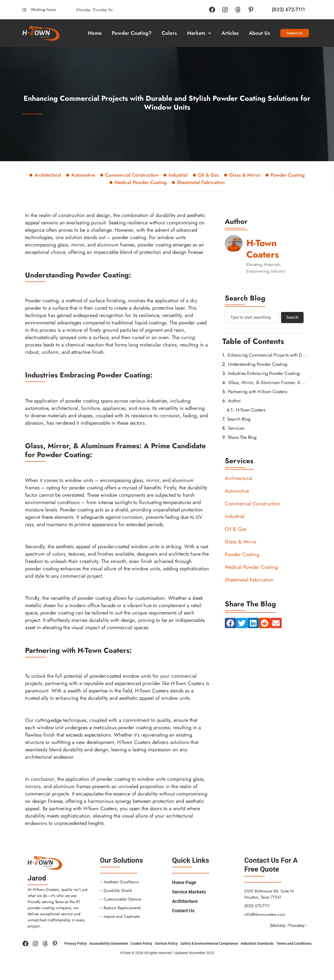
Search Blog (239, 419)
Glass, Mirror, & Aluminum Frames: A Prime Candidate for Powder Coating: (267, 383)
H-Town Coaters (251, 410)
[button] (230, 623)
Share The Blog (242, 437)
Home (95, 33)
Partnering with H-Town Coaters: (258, 392)
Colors (169, 33)
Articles (230, 33)
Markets (199, 33)
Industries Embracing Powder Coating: (264, 373)
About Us (259, 33)
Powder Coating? (132, 33)
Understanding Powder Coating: (258, 364)
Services (236, 428)
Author (234, 401)
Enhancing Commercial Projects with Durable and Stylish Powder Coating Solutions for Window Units (267, 355)
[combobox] (252, 318)
